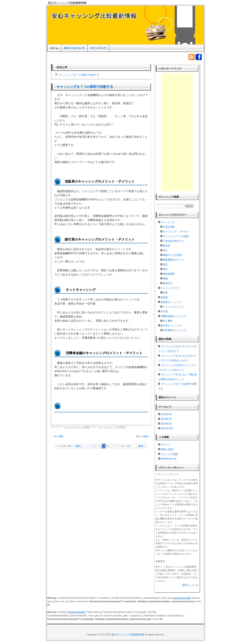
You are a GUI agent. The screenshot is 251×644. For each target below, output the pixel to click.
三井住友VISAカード (174, 241)
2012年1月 (166, 424)
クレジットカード (170, 288)
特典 (165, 293)
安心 (165, 250)
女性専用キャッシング (175, 330)
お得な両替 (169, 227)
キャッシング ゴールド (176, 232)
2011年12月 (167, 428)
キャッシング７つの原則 (77, 427)
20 (128, 446)
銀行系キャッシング (171, 326)
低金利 (166, 246)
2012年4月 (166, 414)
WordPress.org (168, 459)
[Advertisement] (177, 132)
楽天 (165, 264)
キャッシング (105, 427)
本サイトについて (74, 48)
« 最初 (77, 446)
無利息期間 (169, 274)
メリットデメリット (174, 307)
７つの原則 (119, 427)
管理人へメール (190, 585)
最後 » (142, 446)
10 (123, 446)
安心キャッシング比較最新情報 (67, 3)
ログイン (165, 445)
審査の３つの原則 (172, 255)
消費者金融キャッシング (174, 316)
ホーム (54, 48)
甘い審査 (168, 321)
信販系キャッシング (171, 302)
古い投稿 (57, 436)
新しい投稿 (144, 436)
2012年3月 (166, 419)
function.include (182, 598)
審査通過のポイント (174, 260)
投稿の (167, 449)
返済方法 (168, 283)
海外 (165, 269)
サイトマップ (98, 48)
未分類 (164, 311)
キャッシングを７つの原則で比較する (79, 75)
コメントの (169, 454)
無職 (165, 279)
